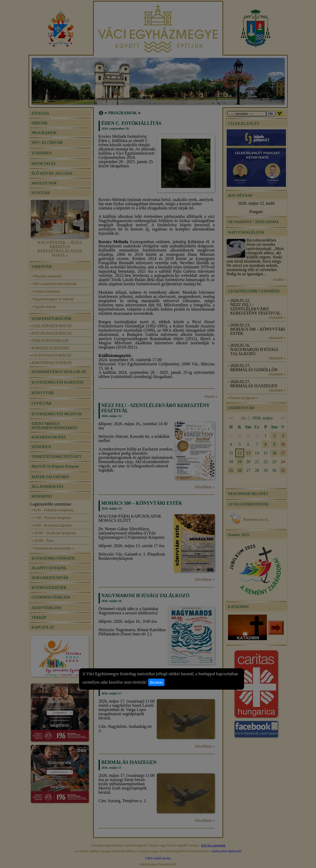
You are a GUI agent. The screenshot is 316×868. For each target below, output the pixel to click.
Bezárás (156, 682)
